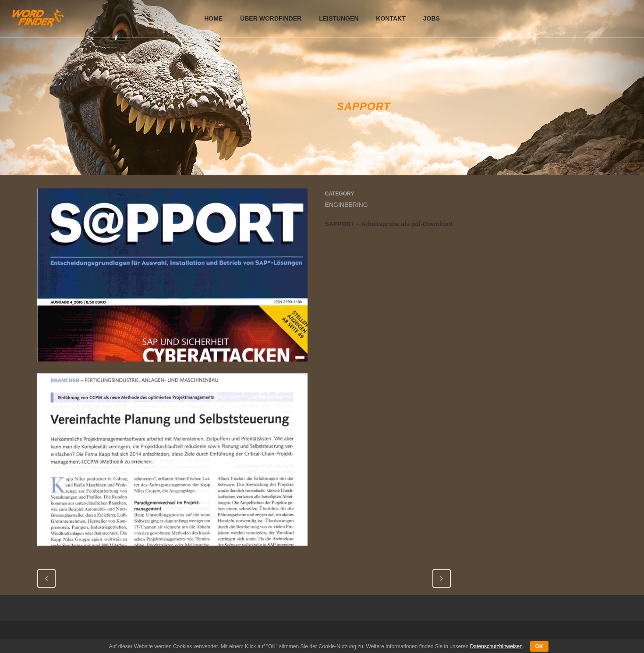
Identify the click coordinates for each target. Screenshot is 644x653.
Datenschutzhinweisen (496, 646)
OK (539, 646)
